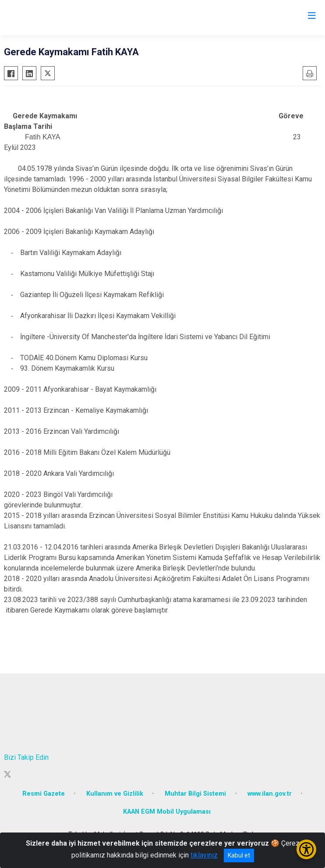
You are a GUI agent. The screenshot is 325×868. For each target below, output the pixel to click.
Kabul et (239, 855)
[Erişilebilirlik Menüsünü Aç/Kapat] (306, 849)
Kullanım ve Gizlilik (115, 794)
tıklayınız (204, 855)
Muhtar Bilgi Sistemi (195, 794)
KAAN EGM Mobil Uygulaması (167, 812)
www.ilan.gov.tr (270, 794)
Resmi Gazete (44, 794)
